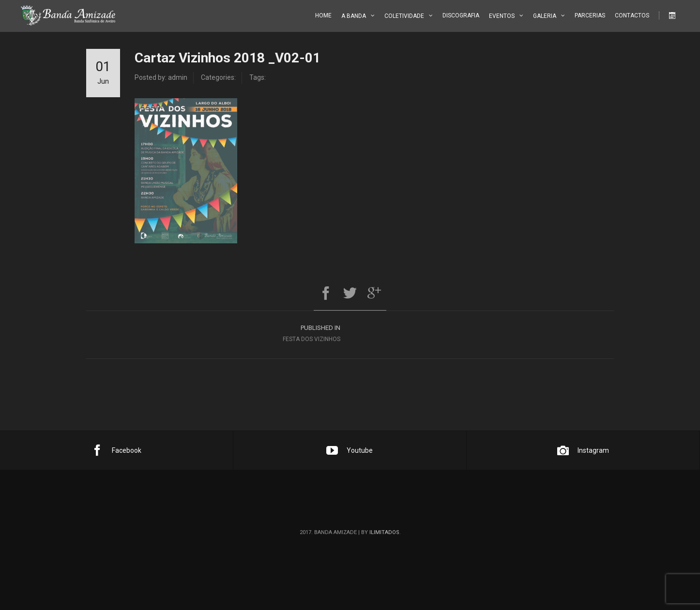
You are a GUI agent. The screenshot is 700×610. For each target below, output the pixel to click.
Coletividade (404, 16)
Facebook (116, 450)
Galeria (545, 16)
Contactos (632, 15)
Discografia (461, 15)
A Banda (354, 16)
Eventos (502, 16)
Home (323, 15)
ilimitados (384, 532)
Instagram (583, 450)
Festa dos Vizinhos (218, 332)
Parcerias (590, 15)
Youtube (350, 450)
